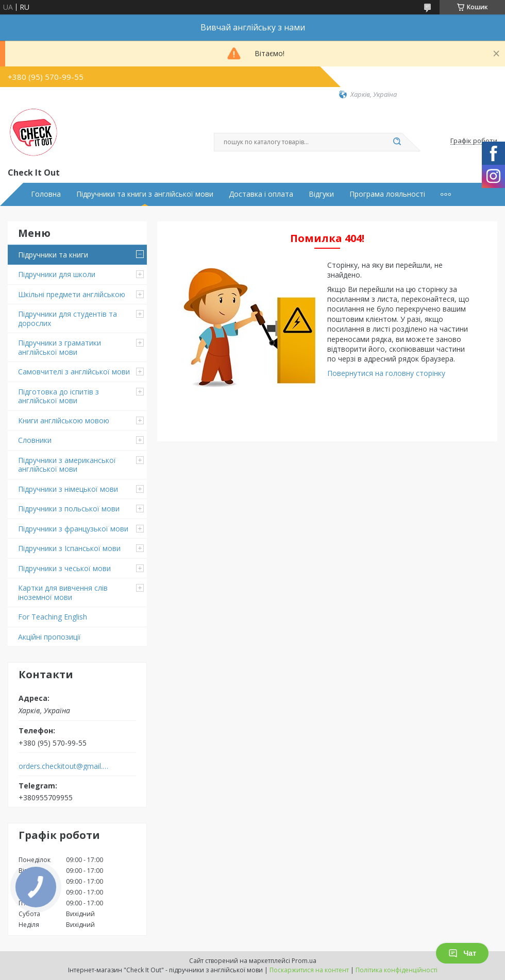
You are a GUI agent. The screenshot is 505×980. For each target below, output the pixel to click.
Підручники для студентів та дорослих (68, 319)
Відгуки (321, 194)
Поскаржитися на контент (309, 970)
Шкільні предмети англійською (72, 294)
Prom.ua (304, 961)
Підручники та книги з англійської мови (145, 194)
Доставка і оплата (261, 194)
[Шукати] (397, 142)
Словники (35, 440)
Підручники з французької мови (73, 529)
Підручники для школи (57, 274)
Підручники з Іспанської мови (69, 548)
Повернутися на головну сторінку (386, 373)
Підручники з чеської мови (64, 568)
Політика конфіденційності (397, 970)
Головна (46, 194)
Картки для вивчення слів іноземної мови (63, 592)
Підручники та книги (53, 255)
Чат (462, 953)
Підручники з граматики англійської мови (60, 347)
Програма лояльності (387, 194)
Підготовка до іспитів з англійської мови (58, 396)
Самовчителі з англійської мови (74, 372)
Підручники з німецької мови (68, 489)
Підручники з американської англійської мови (67, 465)
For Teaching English (53, 617)
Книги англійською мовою (64, 420)
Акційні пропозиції (49, 637)
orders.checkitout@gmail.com (64, 766)
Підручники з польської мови (69, 509)
